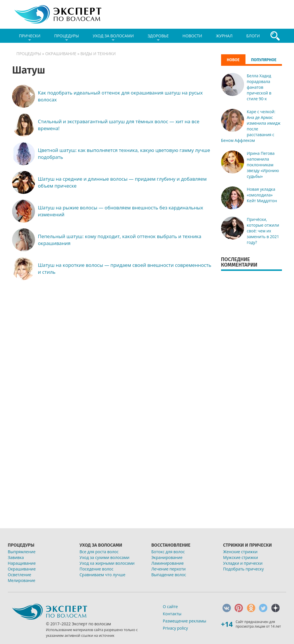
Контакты (172, 614)
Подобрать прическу (243, 569)
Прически (30, 38)
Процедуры (67, 38)
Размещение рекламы (184, 621)
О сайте (170, 607)
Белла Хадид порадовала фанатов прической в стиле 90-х (259, 87)
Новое (233, 60)
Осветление (20, 575)
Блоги (253, 36)
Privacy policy (175, 628)
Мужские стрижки (240, 557)
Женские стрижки (240, 552)
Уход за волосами (113, 38)
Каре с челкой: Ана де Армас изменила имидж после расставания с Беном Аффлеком (251, 126)
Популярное (264, 60)
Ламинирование (168, 563)
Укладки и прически (243, 563)
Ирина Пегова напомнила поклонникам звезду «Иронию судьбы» (263, 165)
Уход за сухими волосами (105, 557)
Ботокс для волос (168, 552)
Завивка (16, 557)
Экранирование (167, 557)
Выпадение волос (169, 575)
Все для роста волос (99, 552)
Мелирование (22, 580)
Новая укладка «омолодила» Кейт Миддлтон (262, 195)
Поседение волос (96, 569)
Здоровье (158, 38)
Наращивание (22, 563)
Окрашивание (61, 54)
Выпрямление (22, 552)
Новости (192, 36)
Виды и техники (98, 54)
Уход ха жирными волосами (107, 563)
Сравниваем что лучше (102, 575)
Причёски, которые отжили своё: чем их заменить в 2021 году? (263, 231)
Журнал (224, 36)
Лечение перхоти (169, 569)
